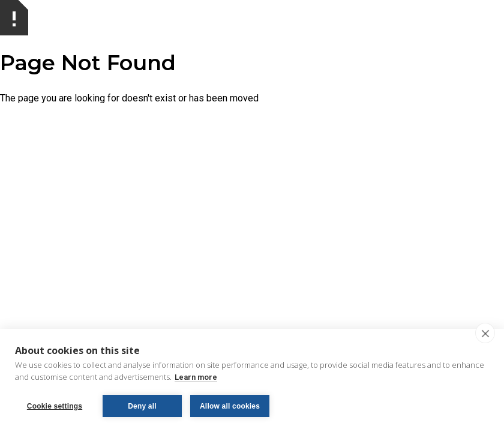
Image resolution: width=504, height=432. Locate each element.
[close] (485, 333)
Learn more (196, 377)
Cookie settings (55, 406)
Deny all (142, 406)
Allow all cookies (230, 406)
